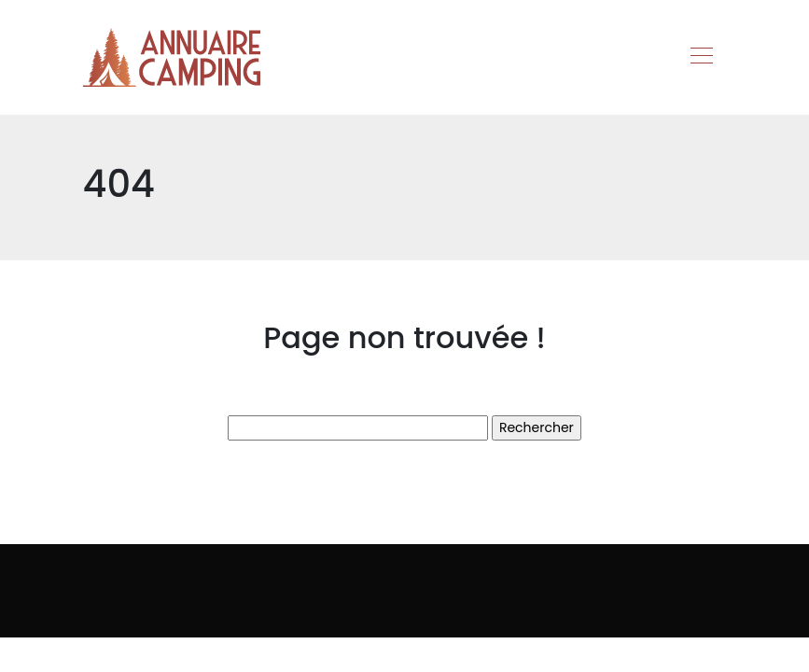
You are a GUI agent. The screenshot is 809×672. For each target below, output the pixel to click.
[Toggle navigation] (701, 58)
